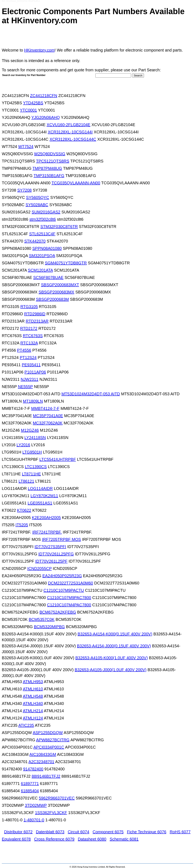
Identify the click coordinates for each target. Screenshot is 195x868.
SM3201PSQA (42, 256)
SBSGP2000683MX (56, 292)
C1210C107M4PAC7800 (69, 605)
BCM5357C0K (42, 619)
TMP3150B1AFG (49, 176)
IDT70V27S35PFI (50, 547)
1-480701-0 (34, 820)
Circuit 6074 (79, 832)
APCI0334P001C (49, 747)
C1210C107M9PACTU (64, 590)
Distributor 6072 (18, 832)
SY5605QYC (38, 197)
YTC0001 (29, 110)
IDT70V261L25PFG (56, 554)
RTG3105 (29, 307)
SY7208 (25, 190)
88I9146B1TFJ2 (46, 776)
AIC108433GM (43, 754)
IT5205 (22, 525)
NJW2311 (29, 379)
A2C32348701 (41, 762)
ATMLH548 (33, 696)
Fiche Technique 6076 (147, 832)
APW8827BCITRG (53, 740)
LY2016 (23, 445)
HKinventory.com (39, 50)
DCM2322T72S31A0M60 (70, 583)
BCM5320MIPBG (49, 627)
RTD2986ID (35, 314)
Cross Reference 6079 (54, 839)
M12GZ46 (30, 430)
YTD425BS (33, 103)
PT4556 (24, 350)
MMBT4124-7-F (45, 408)
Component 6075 (108, 832)
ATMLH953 (33, 682)
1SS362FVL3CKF (51, 813)
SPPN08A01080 (47, 248)
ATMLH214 (33, 711)
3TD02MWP (36, 805)
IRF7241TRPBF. (47, 532)
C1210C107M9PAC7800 (69, 598)
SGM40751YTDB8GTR (66, 263)
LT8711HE (31, 474)
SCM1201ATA (40, 270)
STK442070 (35, 241)
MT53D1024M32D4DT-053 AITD (91, 394)
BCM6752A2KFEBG (58, 612)
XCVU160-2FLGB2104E (68, 125)
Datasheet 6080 (92, 839)
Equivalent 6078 (16, 839)
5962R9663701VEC (57, 798)
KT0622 (24, 510)
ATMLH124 (33, 718)
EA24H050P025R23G (62, 576)
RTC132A (29, 343)
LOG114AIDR (40, 488)
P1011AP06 (35, 372)
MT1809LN (33, 401)
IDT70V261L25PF (51, 561)
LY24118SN (35, 438)
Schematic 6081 (124, 839)
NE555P (25, 387)
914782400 (33, 769)
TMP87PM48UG (47, 168)
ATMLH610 (33, 689)
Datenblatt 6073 (50, 832)
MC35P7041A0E (48, 416)
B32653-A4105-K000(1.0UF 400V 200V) (112, 658)
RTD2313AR (37, 321)
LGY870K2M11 (44, 496)
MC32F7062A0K (48, 423)
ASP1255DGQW (48, 733)
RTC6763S (33, 336)
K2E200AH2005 (46, 518)
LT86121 (26, 481)
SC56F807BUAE (48, 277)
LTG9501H (32, 452)
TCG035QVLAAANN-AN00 (76, 183)
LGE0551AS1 (40, 503)
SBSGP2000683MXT (60, 285)
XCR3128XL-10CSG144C (73, 139)
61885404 (30, 791)
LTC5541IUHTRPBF (58, 459)
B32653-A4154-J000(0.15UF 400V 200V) (114, 646)
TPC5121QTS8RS (53, 161)
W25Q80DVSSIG (50, 154)
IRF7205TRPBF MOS (61, 539)
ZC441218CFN (44, 96)
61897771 (30, 784)
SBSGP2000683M (52, 299)
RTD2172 (29, 328)
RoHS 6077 (180, 832)
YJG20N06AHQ (45, 117)
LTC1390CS (36, 467)
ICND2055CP (39, 568)
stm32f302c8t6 (43, 219)
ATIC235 (26, 725)
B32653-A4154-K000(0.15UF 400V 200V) (115, 634)
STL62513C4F (42, 234)
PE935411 (31, 365)
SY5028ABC (37, 205)
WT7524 (26, 147)
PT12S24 (28, 358)
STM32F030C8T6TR (59, 227)
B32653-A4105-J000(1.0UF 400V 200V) (111, 670)
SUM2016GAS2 (46, 212)
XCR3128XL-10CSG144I (70, 132)
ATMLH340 (33, 703)
